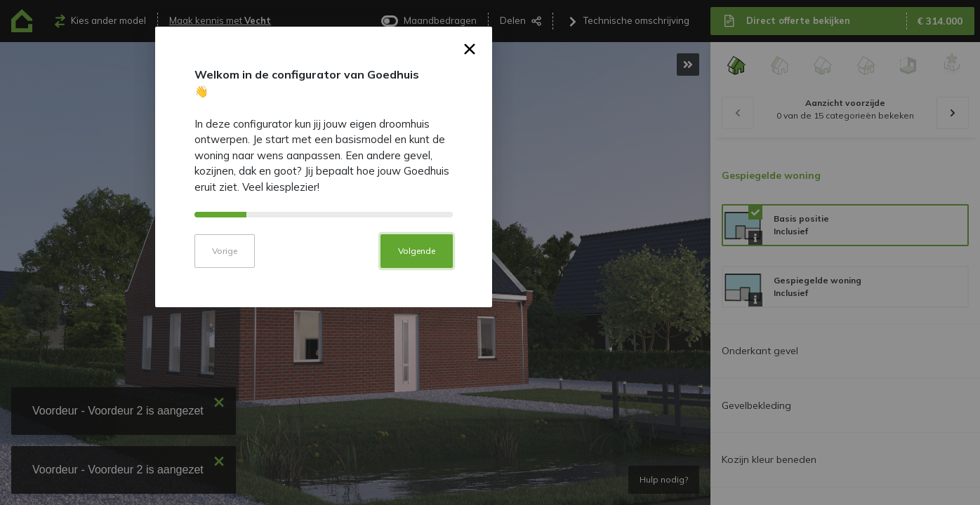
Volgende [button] (583, 346)
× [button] (636, 147)
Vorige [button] (391, 346)
